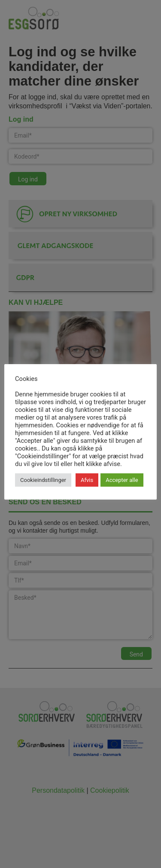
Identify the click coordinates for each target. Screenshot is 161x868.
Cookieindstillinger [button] (43, 480)
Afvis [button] (87, 480)
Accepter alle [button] (122, 480)
